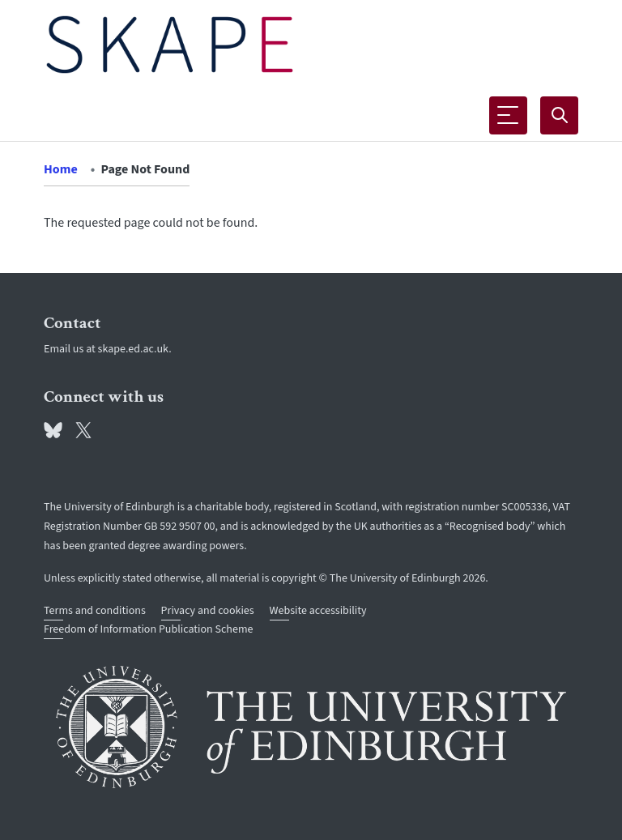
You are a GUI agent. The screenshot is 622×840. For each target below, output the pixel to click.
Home (61, 169)
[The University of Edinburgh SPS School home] (170, 45)
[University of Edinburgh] (311, 727)
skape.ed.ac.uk (134, 349)
